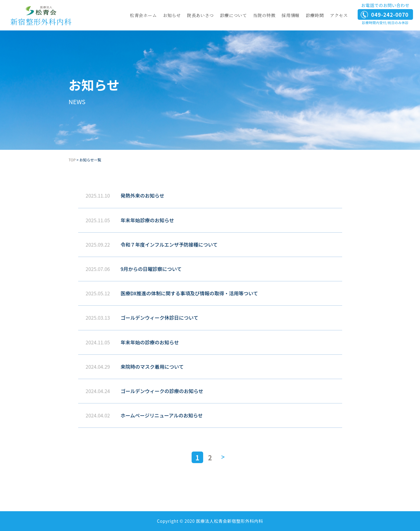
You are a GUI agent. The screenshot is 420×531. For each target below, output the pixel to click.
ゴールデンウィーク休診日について (160, 318)
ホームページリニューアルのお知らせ (162, 415)
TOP (72, 160)
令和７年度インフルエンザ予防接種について (169, 244)
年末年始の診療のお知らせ (150, 342)
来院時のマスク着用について (152, 367)
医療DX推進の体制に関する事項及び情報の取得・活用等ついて (189, 293)
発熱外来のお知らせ (143, 195)
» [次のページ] (223, 457)
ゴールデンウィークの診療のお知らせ (162, 391)
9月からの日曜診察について (151, 269)
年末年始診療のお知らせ (148, 220)
